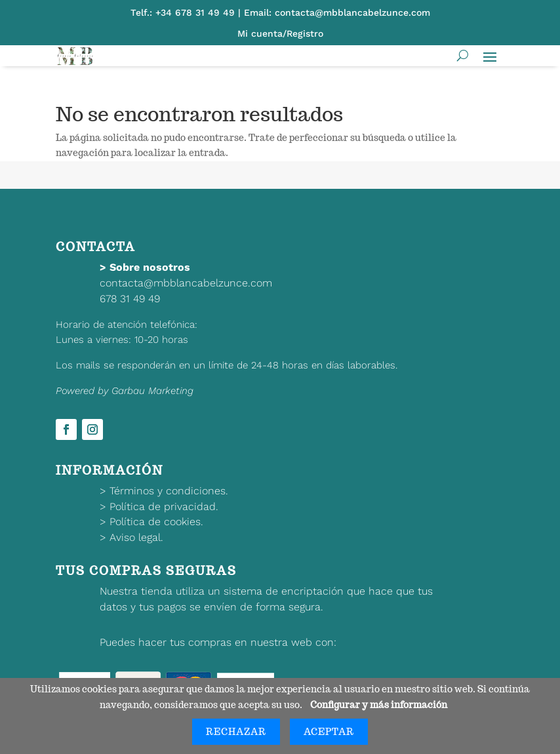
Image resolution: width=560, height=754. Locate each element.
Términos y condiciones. (169, 491)
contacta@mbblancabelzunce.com (186, 283)
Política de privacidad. (164, 506)
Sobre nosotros (150, 267)
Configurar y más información (379, 705)
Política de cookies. (156, 522)
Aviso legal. (136, 537)
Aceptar (329, 732)
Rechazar (236, 732)
